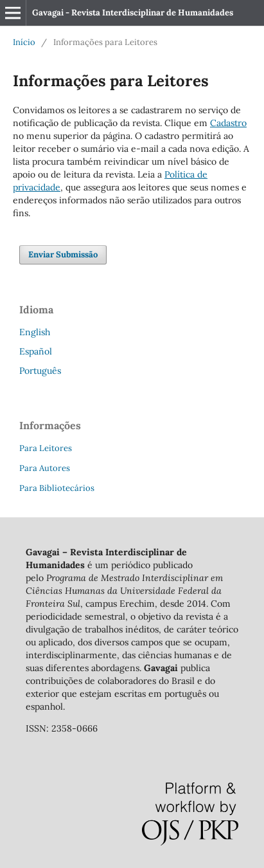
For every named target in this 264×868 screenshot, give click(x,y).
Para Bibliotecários (57, 488)
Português (40, 371)
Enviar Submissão (63, 254)
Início (24, 42)
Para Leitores (46, 448)
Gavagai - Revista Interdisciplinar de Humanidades (133, 13)
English (35, 332)
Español (36, 351)
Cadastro (228, 123)
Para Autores (45, 468)
